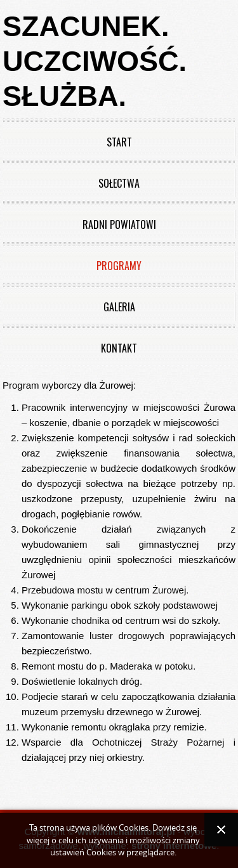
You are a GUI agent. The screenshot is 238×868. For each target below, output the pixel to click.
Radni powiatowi (119, 224)
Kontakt (119, 348)
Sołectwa (119, 183)
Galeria (119, 307)
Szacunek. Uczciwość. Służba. (95, 61)
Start (119, 142)
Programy (119, 266)
